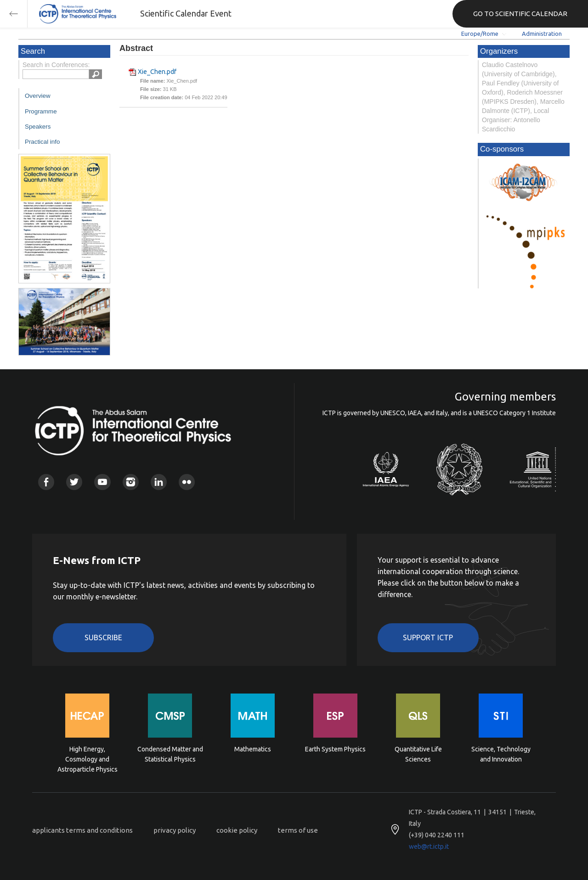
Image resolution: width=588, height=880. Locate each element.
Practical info (42, 142)
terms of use (298, 830)
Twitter (74, 482)
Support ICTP (428, 637)
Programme (41, 111)
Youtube (102, 482)
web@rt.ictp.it (429, 846)
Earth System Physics (335, 749)
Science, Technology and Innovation (501, 754)
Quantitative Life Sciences (418, 754)
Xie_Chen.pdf (157, 72)
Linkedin (159, 482)
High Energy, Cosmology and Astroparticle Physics (88, 759)
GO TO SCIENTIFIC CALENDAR (520, 14)
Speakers (38, 127)
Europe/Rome (480, 34)
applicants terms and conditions (82, 830)
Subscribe (103, 637)
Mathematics (253, 749)
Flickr (187, 482)
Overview (38, 96)
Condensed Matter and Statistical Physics (170, 754)
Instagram (131, 482)
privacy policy (175, 830)
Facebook (46, 482)
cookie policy (237, 830)
